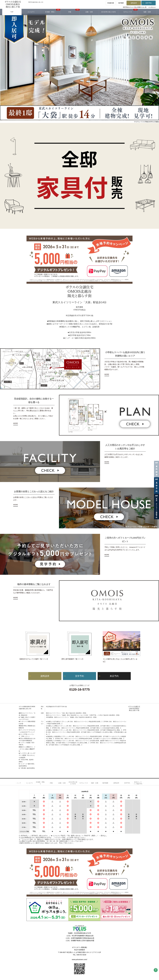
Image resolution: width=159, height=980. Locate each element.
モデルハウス (84, 783)
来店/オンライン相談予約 (138, 783)
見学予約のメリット (128, 7)
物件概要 (121, 3)
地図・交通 (95, 783)
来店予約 (114, 676)
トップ (19, 783)
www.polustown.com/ (80, 959)
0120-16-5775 (79, 689)
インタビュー (152, 7)
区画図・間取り (40, 783)
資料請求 (134, 3)
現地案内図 (111, 3)
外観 (51, 783)
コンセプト (30, 783)
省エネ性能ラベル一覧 (140, 7)
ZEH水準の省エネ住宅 (73, 783)
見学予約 (149, 3)
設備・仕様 (62, 783)
